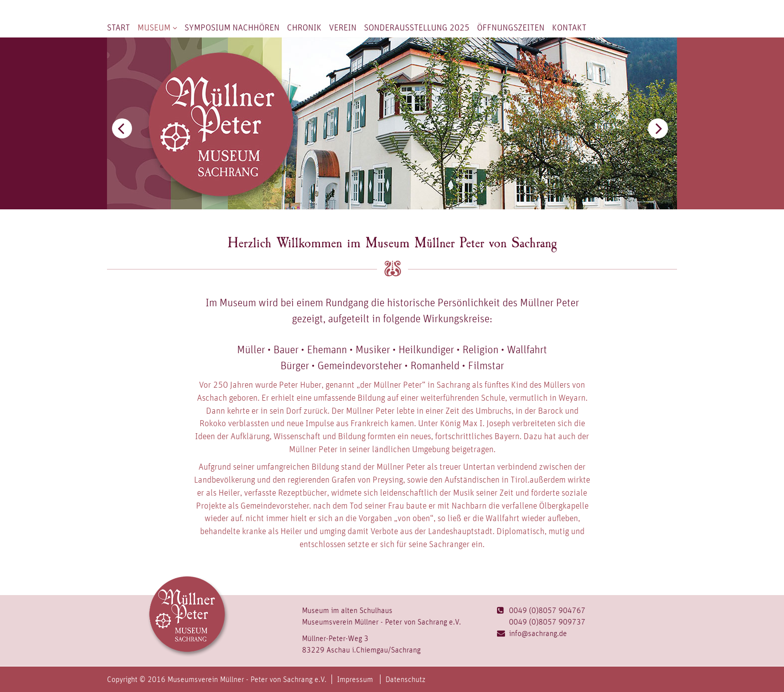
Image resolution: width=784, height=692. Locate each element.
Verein (343, 27)
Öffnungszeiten (511, 27)
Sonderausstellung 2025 (417, 27)
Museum (157, 27)
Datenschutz (405, 679)
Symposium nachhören (232, 27)
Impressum (355, 679)
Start (118, 27)
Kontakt (569, 27)
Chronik (304, 27)
